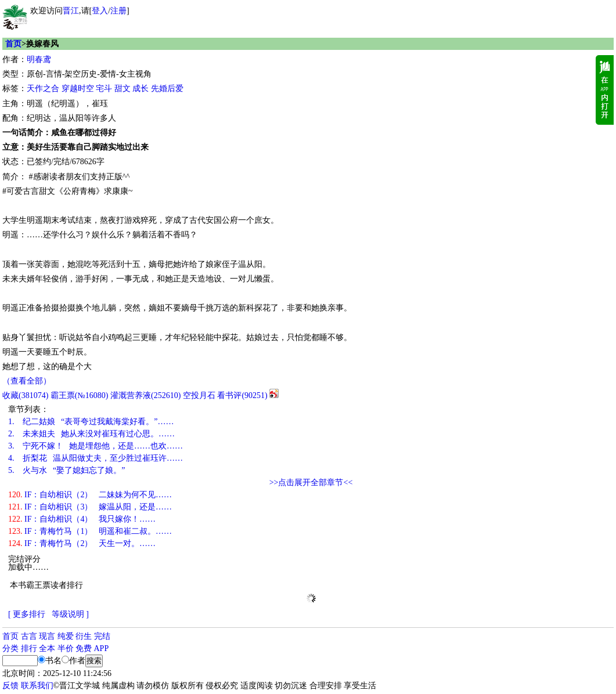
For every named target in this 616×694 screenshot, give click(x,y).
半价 (66, 648)
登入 (100, 11)
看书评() (242, 395)
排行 (29, 648)
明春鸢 (39, 59)
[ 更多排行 (27, 614)
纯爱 (66, 636)
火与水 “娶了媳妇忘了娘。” (66, 470)
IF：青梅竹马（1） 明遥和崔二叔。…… (90, 531)
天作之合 (43, 88)
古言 (29, 636)
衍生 (84, 636)
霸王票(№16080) (80, 395)
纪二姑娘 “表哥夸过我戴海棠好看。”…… (91, 422)
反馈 (10, 686)
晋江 (71, 11)
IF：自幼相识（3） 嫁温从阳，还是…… (90, 507)
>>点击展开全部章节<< (311, 482)
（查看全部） (27, 381)
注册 (118, 11)
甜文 (123, 88)
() (25, 395)
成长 (141, 88)
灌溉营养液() (145, 395)
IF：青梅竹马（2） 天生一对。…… (82, 543)
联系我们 (37, 686)
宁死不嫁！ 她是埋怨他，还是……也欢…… (96, 446)
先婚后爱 (167, 88)
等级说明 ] (70, 614)
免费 (84, 648)
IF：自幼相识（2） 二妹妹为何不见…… (90, 495)
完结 (102, 636)
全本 (47, 648)
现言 (47, 636)
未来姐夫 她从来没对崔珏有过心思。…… (91, 434)
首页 (13, 44)
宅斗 (104, 88)
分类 (10, 648)
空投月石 (199, 395)
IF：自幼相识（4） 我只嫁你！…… (82, 519)
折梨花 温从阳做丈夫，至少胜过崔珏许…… (96, 458)
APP (102, 648)
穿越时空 (78, 88)
